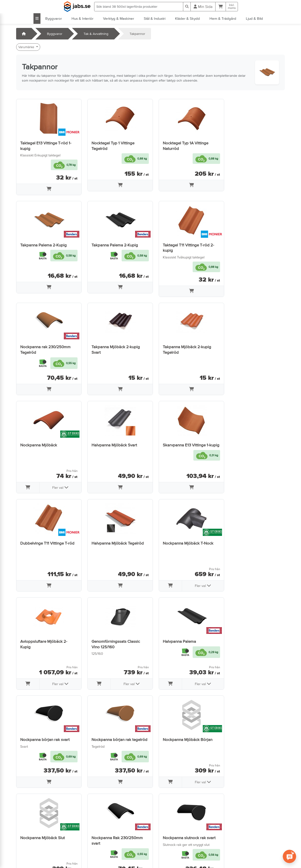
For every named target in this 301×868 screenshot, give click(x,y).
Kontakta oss (28, 830)
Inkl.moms (232, 6)
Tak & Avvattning (96, 34)
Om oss (93, 837)
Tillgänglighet (97, 857)
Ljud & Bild (254, 18)
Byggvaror (54, 18)
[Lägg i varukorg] (48, 189)
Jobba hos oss (30, 844)
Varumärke (27, 47)
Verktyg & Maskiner (119, 18)
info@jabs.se (28, 851)
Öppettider (27, 837)
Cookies (93, 851)
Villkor (92, 830)
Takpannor (137, 34)
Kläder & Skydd (187, 18)
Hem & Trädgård (223, 18)
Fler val (127, 389)
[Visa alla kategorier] (37, 19)
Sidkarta (94, 844)
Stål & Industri (155, 18)
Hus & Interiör (82, 18)
